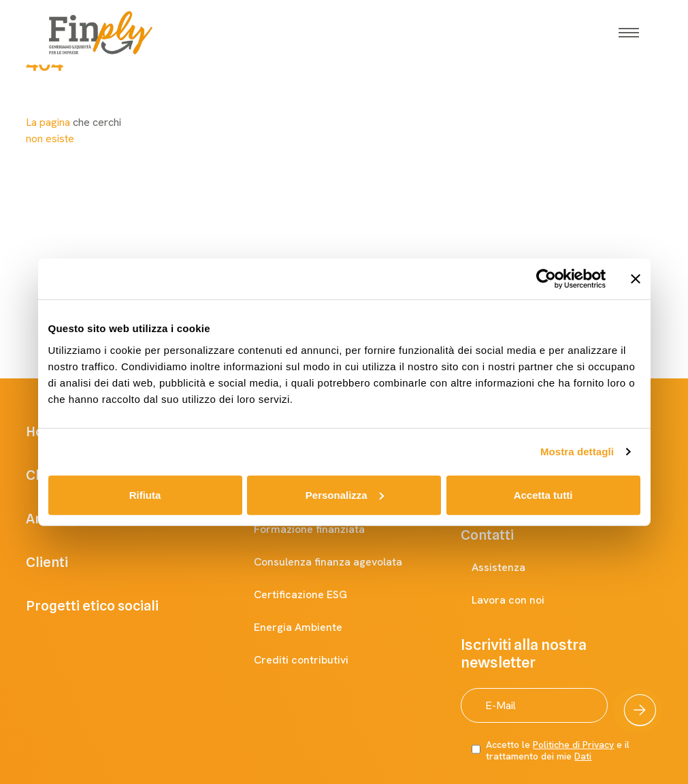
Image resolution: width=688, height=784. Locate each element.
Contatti (501, 535)
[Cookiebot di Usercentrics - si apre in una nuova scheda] (546, 279)
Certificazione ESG (314, 595)
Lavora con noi (522, 600)
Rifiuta (145, 494)
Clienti (66, 562)
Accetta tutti (543, 494)
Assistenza (512, 568)
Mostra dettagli (577, 452)
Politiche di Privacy (573, 745)
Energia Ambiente (312, 627)
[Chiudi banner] (636, 279)
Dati (583, 756)
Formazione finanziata (323, 529)
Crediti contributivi (315, 660)
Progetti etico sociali (111, 606)
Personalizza (345, 494)
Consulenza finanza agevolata (342, 562)
